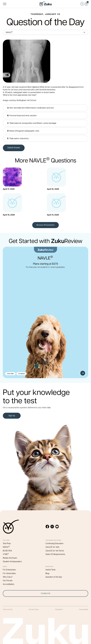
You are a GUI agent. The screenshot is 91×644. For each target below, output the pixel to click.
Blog (47, 573)
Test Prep (7, 543)
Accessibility (84, 609)
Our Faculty (8, 580)
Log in (82, 4)
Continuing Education (54, 543)
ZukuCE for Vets (52, 547)
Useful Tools (50, 570)
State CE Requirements (55, 554)
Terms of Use (8, 609)
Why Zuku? (8, 577)
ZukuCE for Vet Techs (55, 551)
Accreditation (9, 584)
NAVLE (6, 547)
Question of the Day (54, 577)
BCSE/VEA (7, 551)
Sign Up (12, 415)
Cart (86, 3)
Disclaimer (59, 609)
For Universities (9, 573)
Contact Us (46, 593)
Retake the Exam (10, 558)
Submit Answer (14, 148)
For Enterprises (9, 570)
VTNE (6, 554)
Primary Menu (5, 4)
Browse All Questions (45, 225)
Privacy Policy (34, 609)
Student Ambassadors (12, 561)
